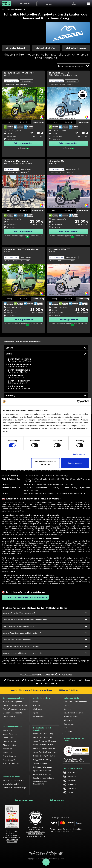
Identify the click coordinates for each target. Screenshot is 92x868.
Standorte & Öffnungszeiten (75, 702)
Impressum (68, 731)
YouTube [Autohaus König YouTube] (70, 791)
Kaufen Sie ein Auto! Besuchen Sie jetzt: (32, 690)
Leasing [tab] (9, 122)
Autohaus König (68, 690)
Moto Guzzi (38, 720)
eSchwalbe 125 (9, 770)
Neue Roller (11, 9)
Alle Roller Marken (41, 698)
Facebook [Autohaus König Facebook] (70, 787)
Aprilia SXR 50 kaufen (42, 774)
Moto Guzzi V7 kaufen (43, 791)
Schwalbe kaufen (40, 763)
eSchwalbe (38, 709)
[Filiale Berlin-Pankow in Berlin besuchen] (17, 377)
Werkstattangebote (11, 794)
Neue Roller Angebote (12, 702)
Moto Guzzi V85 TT (11, 763)
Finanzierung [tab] (38, 122)
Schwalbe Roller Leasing (43, 766)
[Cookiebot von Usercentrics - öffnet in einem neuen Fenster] (79, 402)
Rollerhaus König (71, 698)
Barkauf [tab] (23, 122)
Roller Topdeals (9, 717)
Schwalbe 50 (8, 767)
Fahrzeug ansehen (23, 143)
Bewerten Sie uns (71, 717)
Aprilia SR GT (8, 748)
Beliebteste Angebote (13, 698)
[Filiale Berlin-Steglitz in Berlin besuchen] (20, 387)
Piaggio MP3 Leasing (42, 759)
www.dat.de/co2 (53, 664)
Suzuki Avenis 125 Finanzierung (40, 782)
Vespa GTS (7, 730)
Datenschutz (69, 724)
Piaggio (36, 705)
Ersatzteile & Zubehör (12, 787)
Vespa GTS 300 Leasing (43, 733)
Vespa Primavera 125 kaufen (45, 741)
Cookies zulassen (75, 463)
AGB (65, 728)
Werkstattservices (11, 780)
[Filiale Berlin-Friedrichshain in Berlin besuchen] (19, 371)
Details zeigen (79, 454)
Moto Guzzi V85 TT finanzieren (41, 796)
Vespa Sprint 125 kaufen (43, 744)
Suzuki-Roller (39, 717)
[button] (88, 4)
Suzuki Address (9, 756)
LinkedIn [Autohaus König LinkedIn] (70, 779)
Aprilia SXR (7, 752)
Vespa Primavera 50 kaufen (45, 748)
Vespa (36, 702)
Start (4, 9)
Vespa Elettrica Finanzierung (45, 752)
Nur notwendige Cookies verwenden (46, 463)
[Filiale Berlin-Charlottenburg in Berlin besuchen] (19, 360)
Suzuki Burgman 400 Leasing (46, 787)
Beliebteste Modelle (12, 726)
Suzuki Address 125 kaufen (44, 778)
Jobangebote (69, 720)
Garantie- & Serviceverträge (14, 791)
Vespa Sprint (8, 737)
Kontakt (67, 705)
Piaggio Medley (10, 744)
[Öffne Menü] (46, 862)
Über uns (67, 709)
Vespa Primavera (10, 733)
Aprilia (36, 713)
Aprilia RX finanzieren (42, 770)
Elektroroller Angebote (13, 713)
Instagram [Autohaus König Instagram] (70, 775)
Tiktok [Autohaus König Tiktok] (68, 795)
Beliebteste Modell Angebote (42, 728)
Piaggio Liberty (9, 741)
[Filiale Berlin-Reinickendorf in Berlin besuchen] (19, 382)
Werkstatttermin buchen (13, 783)
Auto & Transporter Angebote (15, 709)
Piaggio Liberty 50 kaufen (44, 755)
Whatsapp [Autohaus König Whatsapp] (70, 783)
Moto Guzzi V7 (9, 759)
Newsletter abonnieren (73, 713)
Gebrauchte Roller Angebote (15, 705)
